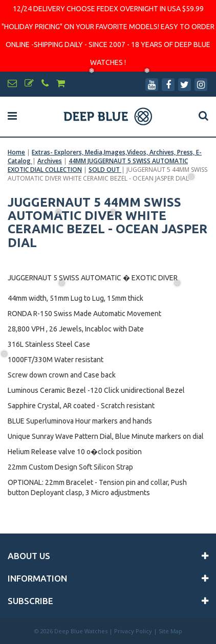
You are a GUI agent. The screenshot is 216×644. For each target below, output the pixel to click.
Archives (50, 161)
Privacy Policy (133, 631)
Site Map (170, 631)
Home (16, 152)
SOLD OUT (105, 170)
